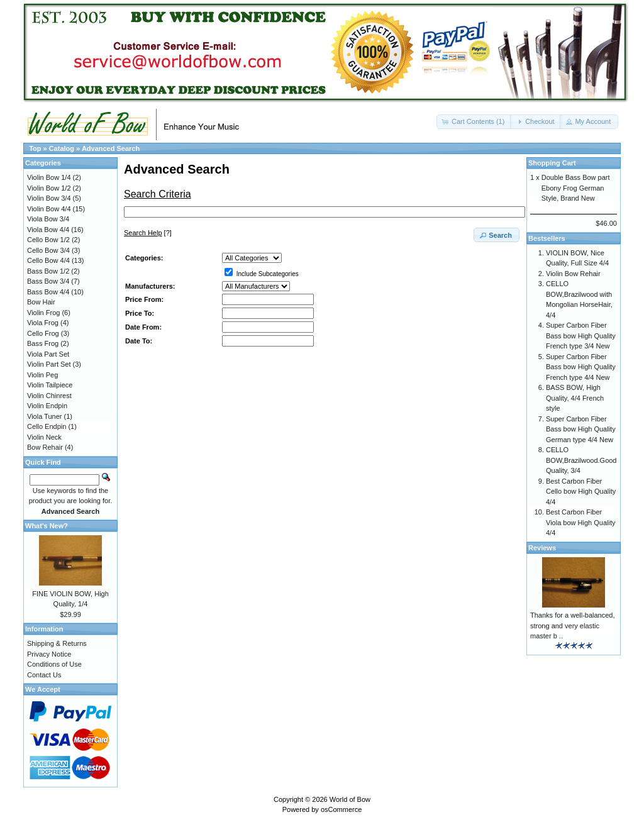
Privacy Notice (49, 654)
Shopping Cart (552, 163)
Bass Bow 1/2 (48, 271)
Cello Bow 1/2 (48, 240)
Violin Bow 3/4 (49, 198)
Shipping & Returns (57, 643)
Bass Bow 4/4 (48, 292)
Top (35, 148)
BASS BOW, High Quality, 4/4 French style (575, 398)
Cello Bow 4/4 (48, 260)
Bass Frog (43, 343)
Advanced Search (111, 148)
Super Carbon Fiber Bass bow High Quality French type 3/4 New (581, 336)
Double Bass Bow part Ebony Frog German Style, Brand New (576, 188)
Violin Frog (43, 313)
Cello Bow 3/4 (48, 250)
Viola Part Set (48, 354)
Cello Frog (43, 333)
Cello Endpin (47, 426)
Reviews (542, 548)
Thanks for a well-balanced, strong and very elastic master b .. (573, 625)
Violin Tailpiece (50, 385)
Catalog (62, 148)
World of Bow (350, 799)
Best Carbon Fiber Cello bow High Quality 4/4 (581, 492)
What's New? (47, 526)
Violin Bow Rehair (573, 274)
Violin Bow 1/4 (49, 177)
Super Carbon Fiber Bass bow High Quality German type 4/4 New (581, 429)
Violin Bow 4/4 (49, 209)
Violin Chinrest (49, 396)
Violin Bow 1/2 (49, 188)
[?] (148, 233)
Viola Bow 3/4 (48, 219)
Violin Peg (42, 375)
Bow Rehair (45, 447)
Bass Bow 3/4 (48, 281)
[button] (474, 122)
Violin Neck (44, 437)
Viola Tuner (44, 416)
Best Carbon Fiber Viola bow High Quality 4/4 (580, 522)
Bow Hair (41, 302)
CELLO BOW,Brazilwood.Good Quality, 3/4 (581, 460)
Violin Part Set (49, 364)
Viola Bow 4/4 (48, 230)
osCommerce (341, 809)
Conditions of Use (54, 664)
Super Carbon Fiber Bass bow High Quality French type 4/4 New (581, 367)
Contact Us (44, 675)
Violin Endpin (47, 406)
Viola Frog (43, 323)
